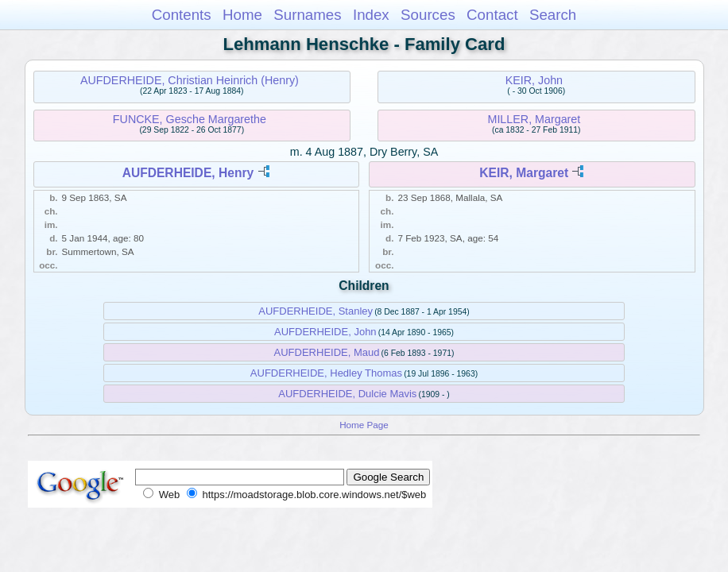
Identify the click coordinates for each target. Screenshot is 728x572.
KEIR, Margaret (524, 173)
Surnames (307, 15)
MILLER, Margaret (534, 119)
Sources (428, 15)
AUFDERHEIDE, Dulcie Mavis (347, 394)
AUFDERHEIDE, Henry (188, 173)
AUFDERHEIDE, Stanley (316, 311)
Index (371, 15)
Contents (182, 15)
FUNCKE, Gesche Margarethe (190, 119)
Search (553, 15)
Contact (492, 15)
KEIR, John (534, 80)
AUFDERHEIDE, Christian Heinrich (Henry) (190, 80)
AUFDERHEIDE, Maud (327, 352)
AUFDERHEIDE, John (325, 332)
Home (242, 15)
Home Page (364, 425)
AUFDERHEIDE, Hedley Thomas (326, 373)
